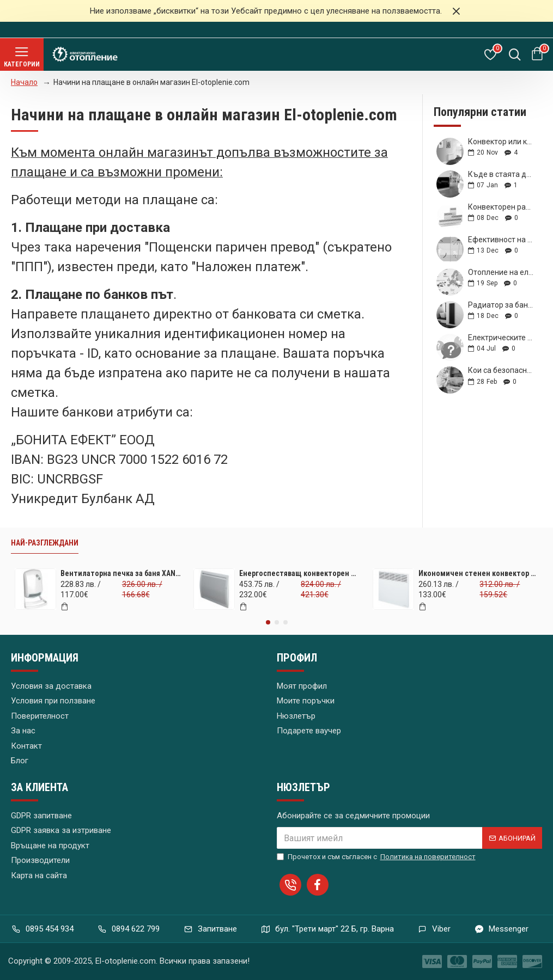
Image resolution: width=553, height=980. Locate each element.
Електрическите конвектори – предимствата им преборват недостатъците (502, 338)
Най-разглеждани (45, 543)
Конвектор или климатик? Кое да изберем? (502, 142)
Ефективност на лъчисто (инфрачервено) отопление (502, 240)
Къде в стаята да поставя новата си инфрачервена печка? (502, 174)
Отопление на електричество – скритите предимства (502, 272)
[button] (268, 622)
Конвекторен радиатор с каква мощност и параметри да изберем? (502, 207)
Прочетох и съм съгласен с (377, 857)
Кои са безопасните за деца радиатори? (502, 370)
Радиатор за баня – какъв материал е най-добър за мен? (502, 305)
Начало (24, 82)
